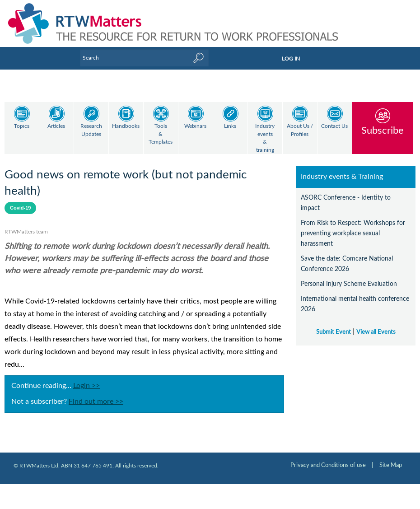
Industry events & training (265, 138)
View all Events (376, 324)
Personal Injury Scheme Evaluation (349, 276)
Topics (22, 126)
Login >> (86, 378)
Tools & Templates (161, 134)
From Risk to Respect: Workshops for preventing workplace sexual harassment (353, 226)
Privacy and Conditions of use (328, 458)
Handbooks (126, 126)
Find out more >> (96, 394)
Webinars (195, 126)
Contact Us (334, 126)
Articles (56, 126)
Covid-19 (20, 200)
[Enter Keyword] (144, 58)
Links (230, 126)
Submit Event (334, 324)
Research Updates (91, 130)
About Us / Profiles (300, 130)
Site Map (391, 458)
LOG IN (291, 59)
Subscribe (383, 130)
